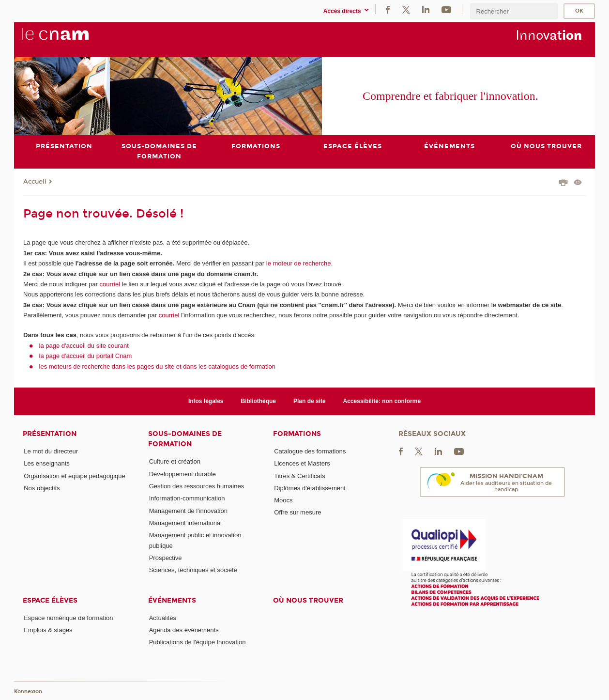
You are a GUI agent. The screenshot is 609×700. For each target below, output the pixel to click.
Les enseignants (47, 463)
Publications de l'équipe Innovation (198, 642)
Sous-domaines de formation (185, 439)
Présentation (50, 434)
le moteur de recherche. (298, 263)
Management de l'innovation (188, 511)
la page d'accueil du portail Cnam (86, 356)
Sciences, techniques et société (193, 570)
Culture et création (175, 461)
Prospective (166, 558)
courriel (110, 284)
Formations (297, 434)
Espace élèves (50, 600)
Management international (185, 523)
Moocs (283, 500)
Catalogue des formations (310, 451)
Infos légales (206, 401)
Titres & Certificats (300, 476)
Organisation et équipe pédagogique (75, 476)
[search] (514, 11)
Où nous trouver (308, 600)
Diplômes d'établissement (310, 488)
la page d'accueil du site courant (84, 346)
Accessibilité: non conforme (382, 401)
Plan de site (310, 401)
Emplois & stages (48, 630)
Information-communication (187, 498)
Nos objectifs (42, 488)
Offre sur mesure (297, 513)
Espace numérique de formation (68, 618)
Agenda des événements (184, 630)
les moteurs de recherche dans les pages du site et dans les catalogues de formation (158, 366)
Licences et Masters (302, 463)
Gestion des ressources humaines (197, 486)
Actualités (163, 618)
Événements (172, 600)
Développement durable (183, 474)
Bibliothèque (258, 401)
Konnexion (28, 692)
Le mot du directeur (51, 451)
